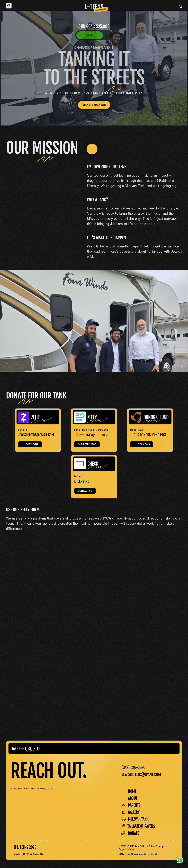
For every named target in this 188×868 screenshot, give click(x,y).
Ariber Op (38, 854)
